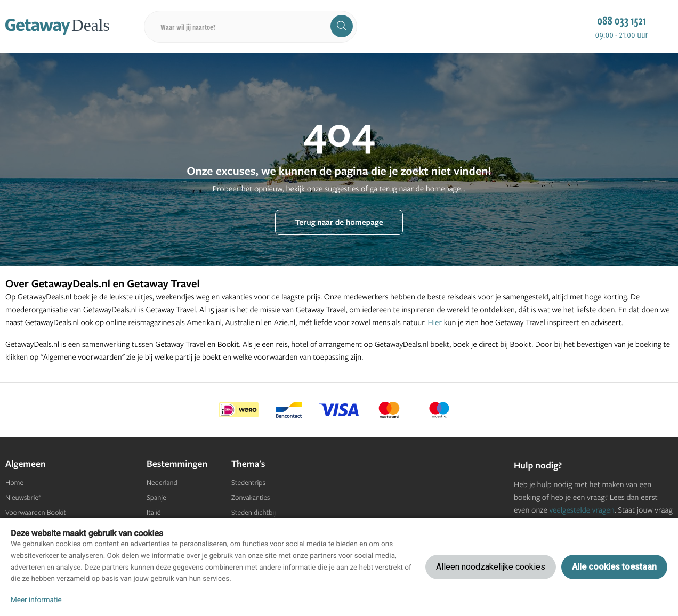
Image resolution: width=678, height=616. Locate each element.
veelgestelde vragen (582, 510)
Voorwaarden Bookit (36, 513)
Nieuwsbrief (23, 498)
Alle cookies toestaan (614, 567)
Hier (435, 322)
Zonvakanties (251, 498)
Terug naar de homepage (339, 222)
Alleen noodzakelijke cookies (491, 567)
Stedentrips (248, 483)
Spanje (156, 498)
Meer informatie (36, 600)
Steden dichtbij (253, 513)
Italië (154, 513)
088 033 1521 (621, 20)
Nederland (162, 483)
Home (14, 483)
